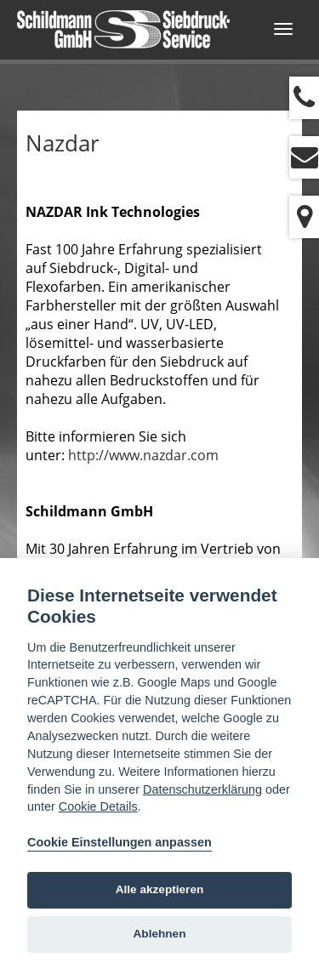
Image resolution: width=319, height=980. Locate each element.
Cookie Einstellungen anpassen (120, 842)
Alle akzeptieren (160, 889)
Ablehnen (160, 934)
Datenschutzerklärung (202, 789)
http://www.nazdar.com (143, 455)
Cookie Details (98, 806)
